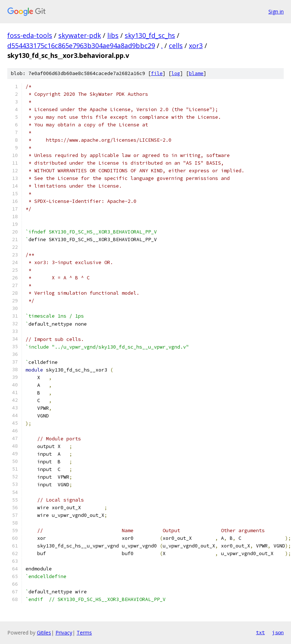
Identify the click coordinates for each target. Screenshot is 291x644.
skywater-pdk (80, 35)
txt (260, 632)
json (278, 632)
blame (196, 73)
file (157, 73)
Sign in (276, 11)
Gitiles (44, 633)
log (176, 73)
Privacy (64, 633)
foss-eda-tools (30, 35)
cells (176, 46)
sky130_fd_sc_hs (150, 35)
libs (113, 35)
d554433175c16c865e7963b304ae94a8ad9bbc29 (81, 46)
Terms (84, 633)
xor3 (196, 46)
